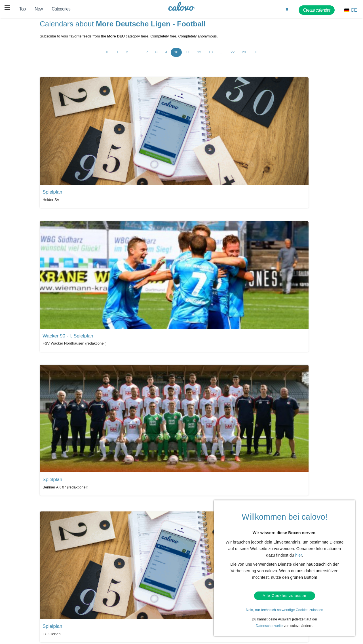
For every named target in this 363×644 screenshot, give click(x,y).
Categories (61, 9)
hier (298, 553)
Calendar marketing (95, 598)
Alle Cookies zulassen (284, 595)
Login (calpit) (90, 607)
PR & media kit (146, 607)
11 (188, 56)
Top (22, 9)
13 (211, 56)
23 (244, 56)
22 (233, 56)
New (39, 9)
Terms (30, 624)
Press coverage (146, 598)
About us (196, 607)
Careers (195, 615)
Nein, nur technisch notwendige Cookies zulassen (285, 610)
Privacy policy (35, 615)
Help (29, 598)
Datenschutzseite (269, 626)
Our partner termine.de (206, 598)
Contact (31, 607)
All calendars (56, 552)
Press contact (145, 615)
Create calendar (92, 615)
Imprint (195, 624)
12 (199, 56)
